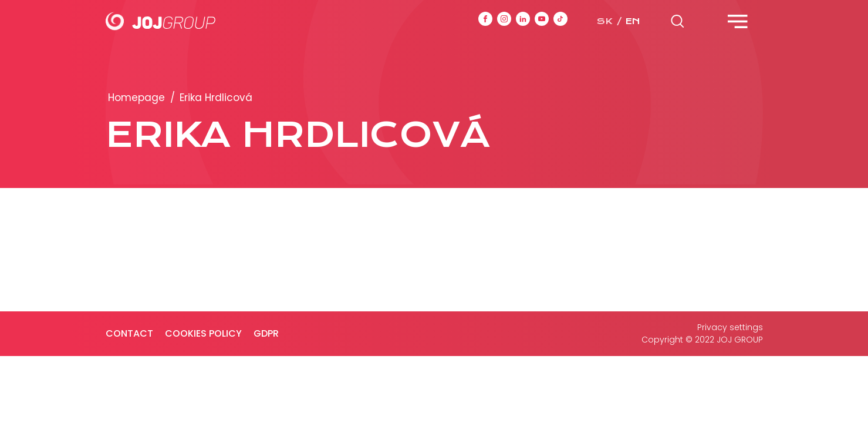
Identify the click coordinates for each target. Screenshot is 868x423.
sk (604, 21)
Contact (129, 333)
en (633, 21)
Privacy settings (730, 327)
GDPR (266, 333)
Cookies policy (203, 333)
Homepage (136, 98)
